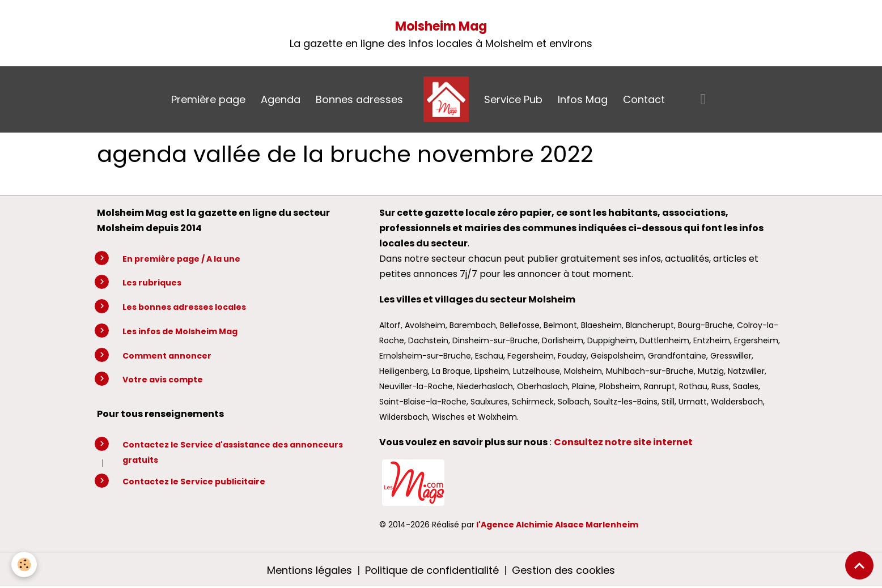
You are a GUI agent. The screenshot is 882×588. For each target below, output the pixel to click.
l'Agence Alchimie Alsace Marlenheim (557, 525)
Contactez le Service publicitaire (194, 482)
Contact (644, 99)
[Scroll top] (859, 565)
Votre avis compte (163, 380)
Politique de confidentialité (432, 570)
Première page (208, 99)
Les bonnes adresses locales (184, 307)
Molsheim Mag (441, 26)
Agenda (281, 99)
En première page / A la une (181, 259)
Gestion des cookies (563, 570)
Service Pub (513, 99)
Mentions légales (309, 570)
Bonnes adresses (359, 99)
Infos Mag (583, 99)
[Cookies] (24, 564)
